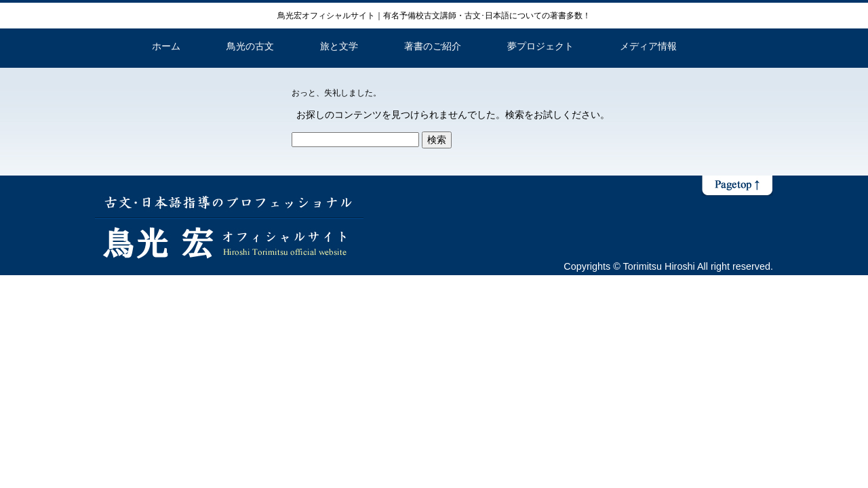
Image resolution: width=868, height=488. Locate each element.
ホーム (166, 46)
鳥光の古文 (250, 46)
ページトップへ (737, 186)
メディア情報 (648, 46)
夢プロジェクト (540, 46)
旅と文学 (339, 46)
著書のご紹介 (433, 46)
